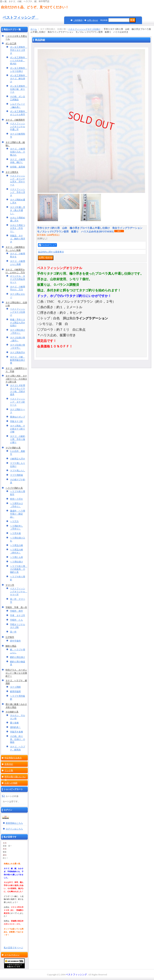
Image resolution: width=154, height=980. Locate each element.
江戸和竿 (10, 637)
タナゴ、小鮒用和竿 (15, 120)
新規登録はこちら (14, 823)
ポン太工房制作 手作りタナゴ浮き (19, 50)
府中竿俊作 (15, 641)
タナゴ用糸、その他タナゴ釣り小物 (18, 429)
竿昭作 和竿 (16, 611)
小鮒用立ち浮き (18, 459)
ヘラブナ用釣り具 (14, 488)
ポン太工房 (11, 43)
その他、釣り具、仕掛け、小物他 (18, 739)
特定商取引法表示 (13, 758)
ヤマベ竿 (10, 585)
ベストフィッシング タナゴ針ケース (18, 402)
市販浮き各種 (16, 732)
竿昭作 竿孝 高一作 (16, 607)
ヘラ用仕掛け (16, 562)
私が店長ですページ (13, 948)
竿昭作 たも (16, 620)
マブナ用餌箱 (16, 475)
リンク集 (9, 770)
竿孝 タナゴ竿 (18, 615)
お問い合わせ (93, 20)
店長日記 (9, 764)
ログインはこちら (14, 829)
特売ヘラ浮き (16, 499)
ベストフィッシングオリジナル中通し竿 (18, 127)
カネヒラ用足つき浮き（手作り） (18, 228)
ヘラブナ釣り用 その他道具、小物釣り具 (19, 569)
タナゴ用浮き (12, 172)
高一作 (13, 632)
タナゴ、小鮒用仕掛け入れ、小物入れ (18, 152)
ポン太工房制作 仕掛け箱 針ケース (19, 89)
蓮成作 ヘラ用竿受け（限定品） (18, 514)
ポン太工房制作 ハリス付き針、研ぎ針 (19, 61)
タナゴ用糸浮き (18, 352)
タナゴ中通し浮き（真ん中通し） (18, 210)
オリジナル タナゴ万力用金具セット (18, 279)
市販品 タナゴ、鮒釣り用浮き (18, 239)
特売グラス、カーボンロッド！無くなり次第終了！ (16, 673)
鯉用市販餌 (15, 692)
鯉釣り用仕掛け (18, 657)
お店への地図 (11, 783)
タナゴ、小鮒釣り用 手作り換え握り (18, 439)
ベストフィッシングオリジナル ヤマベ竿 (19, 592)
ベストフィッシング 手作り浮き (18, 192)
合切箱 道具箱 (18, 167)
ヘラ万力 (14, 521)
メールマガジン (12, 955)
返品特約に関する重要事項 (51, 252)
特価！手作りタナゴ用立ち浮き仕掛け (18, 323)
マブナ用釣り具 (13, 448)
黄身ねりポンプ (18, 417)
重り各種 (14, 723)
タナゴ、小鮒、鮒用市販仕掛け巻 (18, 360)
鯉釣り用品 (11, 646)
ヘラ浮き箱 (15, 533)
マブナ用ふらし (18, 471)
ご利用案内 (78, 20)
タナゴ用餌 (15, 687)
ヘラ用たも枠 (16, 557)
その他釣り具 (12, 712)
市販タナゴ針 (16, 421)
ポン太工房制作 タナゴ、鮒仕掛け (19, 79)
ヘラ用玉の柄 (16, 545)
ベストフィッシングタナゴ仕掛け (18, 312)
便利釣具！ (15, 727)
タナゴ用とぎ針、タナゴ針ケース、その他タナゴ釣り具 (16, 379)
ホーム (34, 29)
